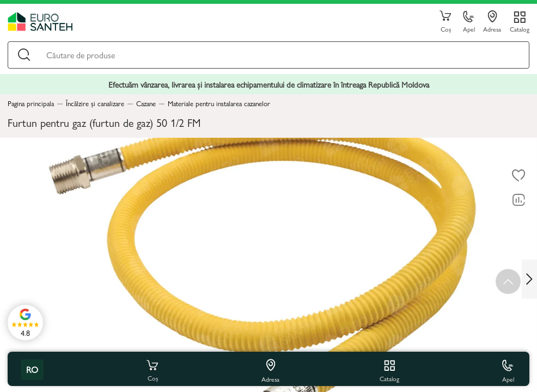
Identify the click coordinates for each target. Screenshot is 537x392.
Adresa (492, 22)
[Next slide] (529, 279)
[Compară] (518, 200)
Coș (446, 22)
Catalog (520, 29)
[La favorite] (518, 176)
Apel (469, 22)
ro (32, 369)
